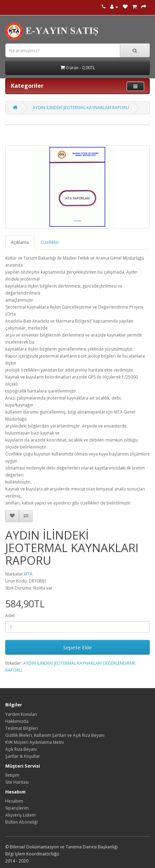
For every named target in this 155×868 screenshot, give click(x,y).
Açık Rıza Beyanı (21, 749)
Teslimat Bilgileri (22, 728)
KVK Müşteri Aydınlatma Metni (35, 742)
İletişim (12, 775)
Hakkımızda (17, 721)
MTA (28, 574)
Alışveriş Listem (21, 815)
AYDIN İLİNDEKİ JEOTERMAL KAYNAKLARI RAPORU (81, 108)
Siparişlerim (17, 808)
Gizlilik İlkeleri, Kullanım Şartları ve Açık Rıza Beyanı (55, 735)
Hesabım (14, 801)
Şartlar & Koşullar (23, 756)
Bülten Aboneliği (22, 822)
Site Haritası (17, 782)
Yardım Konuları (21, 714)
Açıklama (20, 242)
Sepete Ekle (77, 647)
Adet (10, 616)
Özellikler (50, 242)
